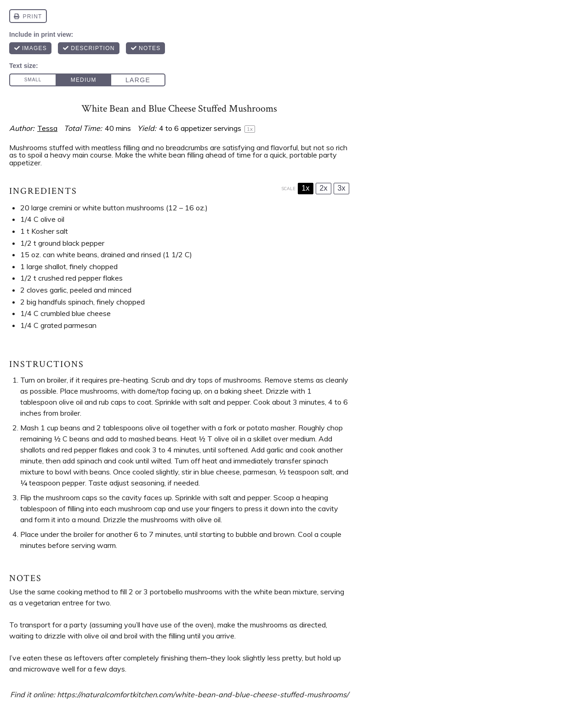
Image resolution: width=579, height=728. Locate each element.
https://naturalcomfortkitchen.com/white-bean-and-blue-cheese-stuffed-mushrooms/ (203, 694)
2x (324, 188)
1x (306, 188)
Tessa (47, 128)
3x (342, 188)
